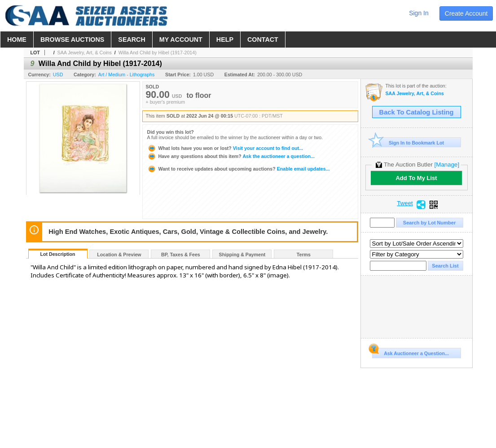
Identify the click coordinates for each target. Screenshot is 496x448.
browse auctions (72, 40)
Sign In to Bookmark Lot (408, 143)
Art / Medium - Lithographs (127, 75)
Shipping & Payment (242, 255)
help (225, 40)
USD (58, 75)
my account (181, 40)
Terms (304, 255)
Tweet (405, 203)
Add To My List (416, 178)
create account (466, 13)
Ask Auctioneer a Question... (410, 352)
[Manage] (447, 165)
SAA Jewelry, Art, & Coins (85, 53)
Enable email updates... (239, 169)
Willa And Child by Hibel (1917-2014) (158, 53)
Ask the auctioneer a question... (231, 156)
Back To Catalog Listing (417, 112)
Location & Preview (119, 255)
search (132, 40)
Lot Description (57, 254)
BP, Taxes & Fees (181, 255)
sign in (419, 13)
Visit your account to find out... (225, 148)
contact (263, 40)
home (17, 40)
